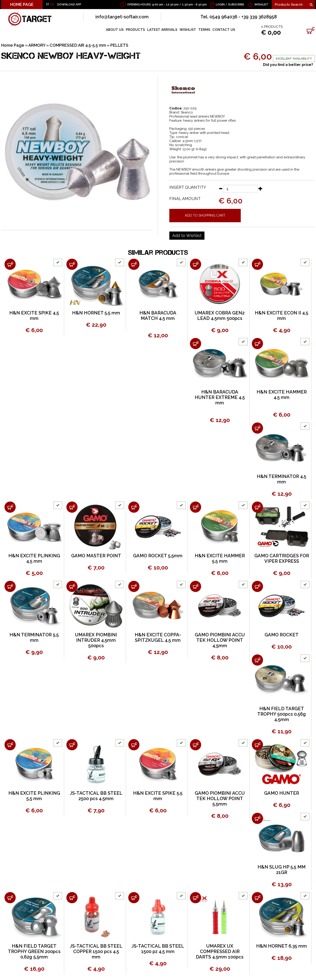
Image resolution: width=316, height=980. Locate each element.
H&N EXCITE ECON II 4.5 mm (282, 316)
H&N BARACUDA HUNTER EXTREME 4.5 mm (220, 397)
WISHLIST (261, 4)
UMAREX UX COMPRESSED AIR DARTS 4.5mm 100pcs (220, 951)
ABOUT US (115, 30)
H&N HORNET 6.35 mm (282, 946)
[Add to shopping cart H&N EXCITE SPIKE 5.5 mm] (134, 745)
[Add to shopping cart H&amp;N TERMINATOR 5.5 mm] (10, 586)
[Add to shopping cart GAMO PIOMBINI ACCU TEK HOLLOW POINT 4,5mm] (196, 586)
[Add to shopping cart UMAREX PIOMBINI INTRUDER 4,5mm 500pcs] (72, 586)
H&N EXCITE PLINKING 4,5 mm (34, 558)
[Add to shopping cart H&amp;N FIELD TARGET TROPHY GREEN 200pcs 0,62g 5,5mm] (10, 898)
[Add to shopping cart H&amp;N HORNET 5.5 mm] (72, 264)
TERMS (204, 30)
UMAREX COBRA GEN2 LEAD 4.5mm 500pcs (220, 316)
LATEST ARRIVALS (162, 30)
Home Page (13, 45)
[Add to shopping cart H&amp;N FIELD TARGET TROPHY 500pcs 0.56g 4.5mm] (257, 660)
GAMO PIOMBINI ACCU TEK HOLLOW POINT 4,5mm (220, 640)
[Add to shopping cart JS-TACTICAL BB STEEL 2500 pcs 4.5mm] (72, 745)
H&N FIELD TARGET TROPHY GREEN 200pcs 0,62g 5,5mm (34, 951)
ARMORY (37, 45)
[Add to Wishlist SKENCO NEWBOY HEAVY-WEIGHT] (187, 236)
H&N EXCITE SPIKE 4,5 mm (34, 316)
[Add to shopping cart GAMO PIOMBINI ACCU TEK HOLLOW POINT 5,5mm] (196, 745)
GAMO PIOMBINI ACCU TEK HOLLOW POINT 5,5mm (220, 799)
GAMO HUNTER (282, 793)
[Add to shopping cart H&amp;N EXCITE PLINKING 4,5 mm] (10, 507)
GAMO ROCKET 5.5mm (158, 556)
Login (220, 4)
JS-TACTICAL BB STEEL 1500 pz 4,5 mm (158, 949)
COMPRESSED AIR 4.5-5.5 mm (78, 45)
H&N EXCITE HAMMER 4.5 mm (282, 395)
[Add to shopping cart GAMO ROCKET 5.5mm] (134, 507)
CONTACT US (224, 30)
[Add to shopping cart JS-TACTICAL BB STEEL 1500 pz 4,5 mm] (134, 898)
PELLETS (119, 45)
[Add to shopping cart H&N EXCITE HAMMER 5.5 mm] (196, 507)
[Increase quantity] (260, 188)
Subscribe (236, 4)
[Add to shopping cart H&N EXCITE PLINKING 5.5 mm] (10, 745)
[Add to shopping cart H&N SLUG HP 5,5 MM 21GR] (257, 818)
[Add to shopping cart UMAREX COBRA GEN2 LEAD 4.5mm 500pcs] (196, 264)
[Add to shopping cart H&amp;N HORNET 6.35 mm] (257, 898)
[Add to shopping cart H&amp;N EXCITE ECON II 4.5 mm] (257, 264)
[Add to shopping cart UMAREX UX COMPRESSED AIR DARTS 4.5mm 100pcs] (196, 898)
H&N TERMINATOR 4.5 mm (282, 479)
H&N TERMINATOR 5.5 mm (34, 637)
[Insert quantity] (241, 189)
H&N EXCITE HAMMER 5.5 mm (220, 558)
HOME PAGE (22, 4)
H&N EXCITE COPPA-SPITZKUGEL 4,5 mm (158, 637)
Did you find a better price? (288, 65)
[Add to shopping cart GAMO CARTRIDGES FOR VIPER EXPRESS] (257, 507)
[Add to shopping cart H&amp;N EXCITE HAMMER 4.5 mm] (257, 344)
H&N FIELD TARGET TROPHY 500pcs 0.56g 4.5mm (282, 714)
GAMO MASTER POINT (96, 556)
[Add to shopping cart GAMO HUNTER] (257, 745)
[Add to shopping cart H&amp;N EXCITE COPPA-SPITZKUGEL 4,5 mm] (134, 586)
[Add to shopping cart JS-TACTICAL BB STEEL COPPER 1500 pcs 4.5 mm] (72, 898)
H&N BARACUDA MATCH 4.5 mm (158, 316)
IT (48, 4)
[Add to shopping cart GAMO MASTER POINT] (72, 507)
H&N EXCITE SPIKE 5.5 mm (158, 796)
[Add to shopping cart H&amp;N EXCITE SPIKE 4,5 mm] (10, 264)
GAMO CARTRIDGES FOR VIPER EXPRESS (282, 558)
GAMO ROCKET (282, 635)
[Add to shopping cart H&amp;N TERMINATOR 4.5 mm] (257, 428)
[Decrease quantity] (221, 188)
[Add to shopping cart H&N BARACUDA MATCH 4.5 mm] (134, 264)
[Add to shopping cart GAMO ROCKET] (257, 586)
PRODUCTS (135, 30)
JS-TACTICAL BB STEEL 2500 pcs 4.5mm (96, 796)
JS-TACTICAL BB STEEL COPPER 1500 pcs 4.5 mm (96, 951)
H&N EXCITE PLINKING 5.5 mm (34, 796)
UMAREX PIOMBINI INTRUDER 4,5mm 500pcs (96, 640)
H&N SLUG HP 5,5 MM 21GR (282, 870)
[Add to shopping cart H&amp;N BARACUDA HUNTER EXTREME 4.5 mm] (196, 344)
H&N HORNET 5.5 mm (96, 313)
